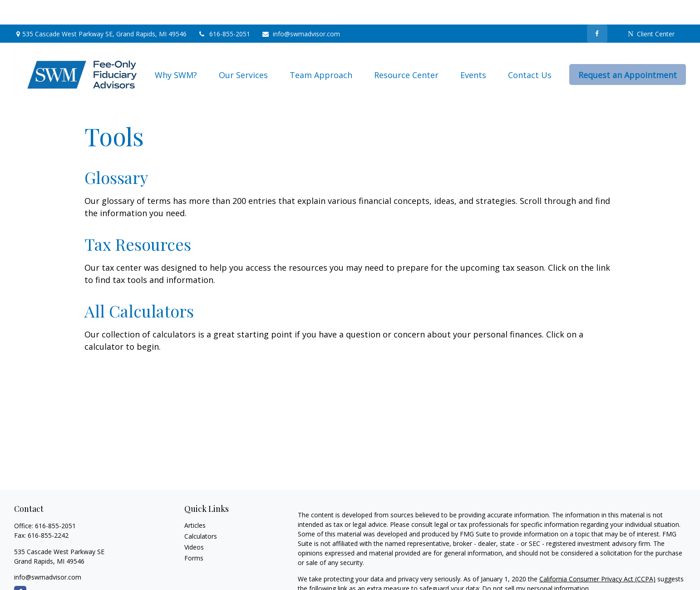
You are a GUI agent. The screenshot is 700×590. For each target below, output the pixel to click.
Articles (195, 501)
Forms (194, 533)
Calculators (201, 512)
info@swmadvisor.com (301, 9)
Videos (194, 523)
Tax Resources (138, 219)
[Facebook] (597, 9)
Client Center (651, 9)
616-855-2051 (224, 9)
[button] (176, 50)
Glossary (116, 153)
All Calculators (139, 286)
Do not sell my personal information (535, 564)
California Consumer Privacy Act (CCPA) (597, 554)
